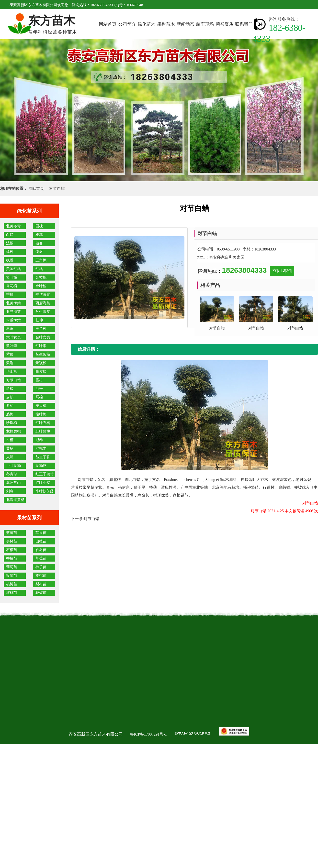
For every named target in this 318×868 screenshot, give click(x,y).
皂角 (10, 329)
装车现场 (205, 24)
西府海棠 (43, 303)
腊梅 (10, 414)
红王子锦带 (45, 474)
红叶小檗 (43, 483)
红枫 (39, 269)
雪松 (39, 380)
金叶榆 (41, 286)
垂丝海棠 (43, 294)
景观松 (41, 363)
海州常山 (13, 483)
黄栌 (10, 448)
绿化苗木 (147, 24)
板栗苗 (12, 575)
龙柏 (10, 406)
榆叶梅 (41, 414)
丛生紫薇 (43, 354)
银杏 (39, 243)
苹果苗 (41, 533)
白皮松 (41, 371)
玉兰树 (41, 329)
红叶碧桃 (43, 431)
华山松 (12, 371)
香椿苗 (12, 558)
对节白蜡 (13, 380)
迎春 (39, 440)
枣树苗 (12, 541)
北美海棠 (13, 303)
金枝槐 (41, 277)
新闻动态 (185, 24)
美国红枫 (13, 269)
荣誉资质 (225, 24)
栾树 (39, 252)
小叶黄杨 (13, 466)
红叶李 (41, 346)
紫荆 (10, 363)
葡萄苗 (12, 567)
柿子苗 (41, 567)
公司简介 (127, 24)
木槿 (10, 440)
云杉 (10, 397)
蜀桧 (39, 397)
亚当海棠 (13, 312)
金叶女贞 (43, 337)
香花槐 (12, 286)
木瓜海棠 (13, 320)
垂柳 (10, 294)
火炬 (10, 457)
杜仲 (39, 320)
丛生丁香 (43, 457)
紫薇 (10, 354)
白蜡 (10, 235)
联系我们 (244, 24)
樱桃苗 (41, 575)
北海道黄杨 (15, 500)
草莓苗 (41, 558)
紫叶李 (12, 346)
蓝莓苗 (12, 533)
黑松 (10, 389)
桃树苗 (12, 584)
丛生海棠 (43, 312)
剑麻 (10, 491)
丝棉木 (41, 448)
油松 (39, 389)
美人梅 (41, 406)
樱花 (39, 235)
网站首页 (108, 24)
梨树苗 (41, 584)
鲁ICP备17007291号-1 (148, 734)
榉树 (10, 252)
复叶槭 (12, 277)
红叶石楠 (43, 423)
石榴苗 (12, 550)
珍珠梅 (12, 423)
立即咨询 (282, 271)
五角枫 (41, 260)
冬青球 (12, 474)
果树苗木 (166, 24)
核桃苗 (12, 593)
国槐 (39, 226)
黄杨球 (41, 466)
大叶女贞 (13, 337)
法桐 (10, 243)
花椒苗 (41, 593)
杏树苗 (41, 550)
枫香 (10, 260)
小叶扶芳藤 (45, 491)
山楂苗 (41, 541)
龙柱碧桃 (13, 431)
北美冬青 (13, 226)
